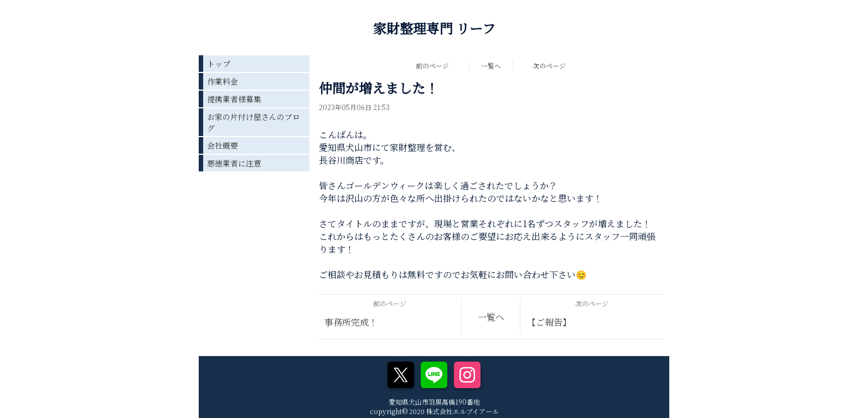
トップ (219, 64)
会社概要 (223, 145)
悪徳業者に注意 (234, 163)
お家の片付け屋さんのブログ (254, 122)
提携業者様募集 (234, 99)
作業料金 (223, 81)
